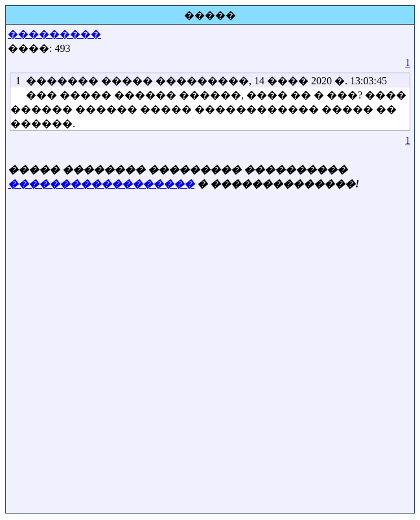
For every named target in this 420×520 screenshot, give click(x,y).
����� (210, 15)
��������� (54, 34)
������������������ (101, 184)
